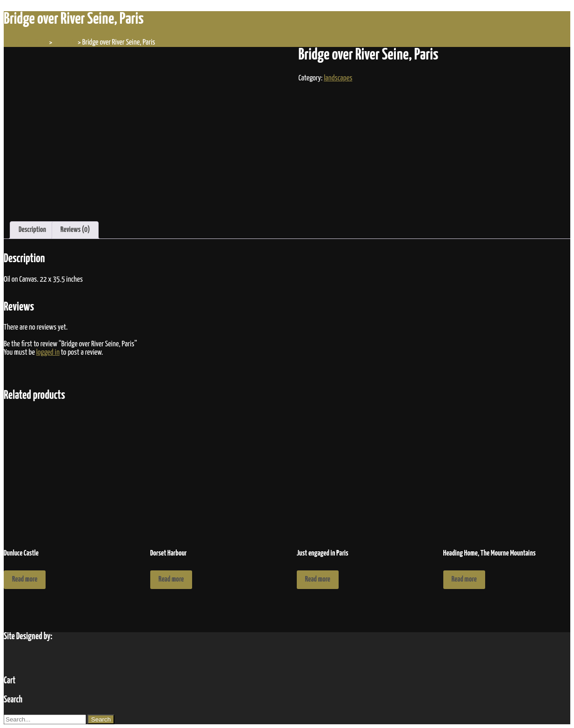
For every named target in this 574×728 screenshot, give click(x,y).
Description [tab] (32, 230)
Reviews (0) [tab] (75, 230)
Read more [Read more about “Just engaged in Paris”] (318, 579)
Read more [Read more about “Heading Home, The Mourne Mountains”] (464, 579)
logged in (48, 353)
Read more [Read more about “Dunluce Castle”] (25, 579)
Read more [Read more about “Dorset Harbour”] (171, 579)
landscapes (338, 78)
